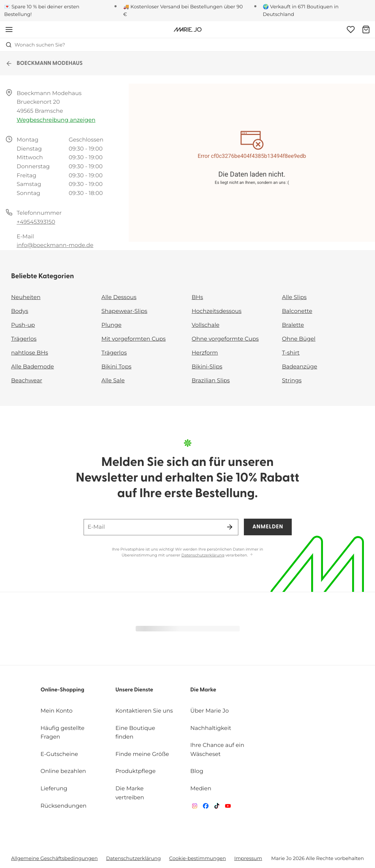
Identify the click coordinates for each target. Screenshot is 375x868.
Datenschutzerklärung (203, 555)
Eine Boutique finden (135, 733)
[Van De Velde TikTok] (217, 807)
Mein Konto (57, 711)
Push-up (23, 325)
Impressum (248, 858)
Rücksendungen (64, 806)
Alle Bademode (32, 367)
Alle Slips (294, 297)
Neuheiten (26, 297)
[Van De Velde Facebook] (206, 807)
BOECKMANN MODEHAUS (44, 63)
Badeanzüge (300, 367)
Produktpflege (136, 771)
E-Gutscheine (59, 754)
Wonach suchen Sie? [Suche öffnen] (35, 45)
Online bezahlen (63, 771)
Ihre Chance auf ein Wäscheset (217, 750)
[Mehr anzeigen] (252, 555)
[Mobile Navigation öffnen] (9, 29)
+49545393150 (36, 222)
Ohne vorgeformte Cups (225, 339)
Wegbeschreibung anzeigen (56, 120)
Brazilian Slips (211, 381)
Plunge (111, 325)
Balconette (297, 311)
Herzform (205, 353)
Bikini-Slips (207, 367)
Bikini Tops (116, 367)
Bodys (20, 311)
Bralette (293, 325)
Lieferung (54, 789)
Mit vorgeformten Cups (133, 339)
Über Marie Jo (210, 711)
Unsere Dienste (134, 690)
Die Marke (203, 690)
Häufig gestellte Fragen (63, 733)
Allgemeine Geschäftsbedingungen (54, 858)
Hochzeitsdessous (217, 311)
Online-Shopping (62, 690)
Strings (292, 381)
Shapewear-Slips (124, 311)
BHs (198, 297)
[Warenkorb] (366, 29)
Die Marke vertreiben (130, 793)
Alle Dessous (119, 297)
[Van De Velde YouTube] (228, 807)
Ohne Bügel (299, 339)
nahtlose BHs (29, 353)
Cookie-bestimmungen (198, 858)
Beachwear (27, 381)
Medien (201, 789)
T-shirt (291, 353)
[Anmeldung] (351, 29)
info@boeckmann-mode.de (55, 245)
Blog (197, 771)
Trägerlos (24, 339)
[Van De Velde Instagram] (195, 807)
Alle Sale (113, 381)
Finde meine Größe (142, 754)
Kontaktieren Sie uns (144, 711)
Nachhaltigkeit (211, 728)
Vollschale (206, 325)
